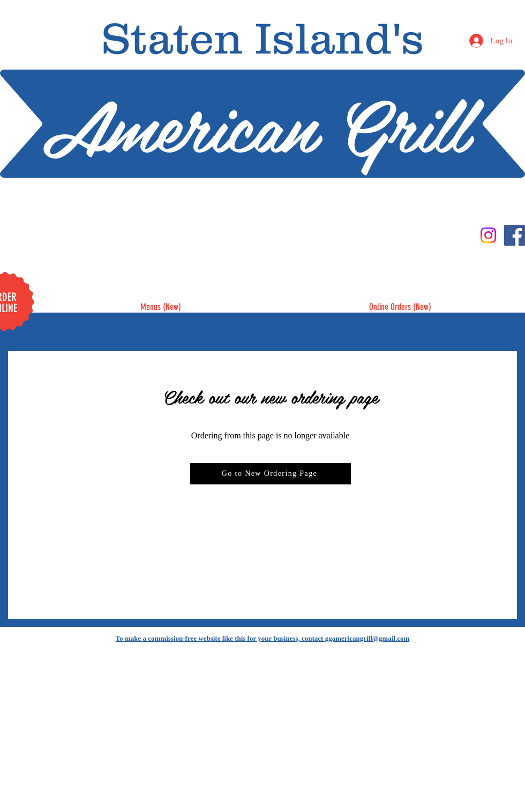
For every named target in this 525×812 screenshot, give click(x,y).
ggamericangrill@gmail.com (367, 638)
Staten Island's (262, 38)
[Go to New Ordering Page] (271, 474)
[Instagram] (488, 235)
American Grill (255, 123)
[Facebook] (515, 235)
